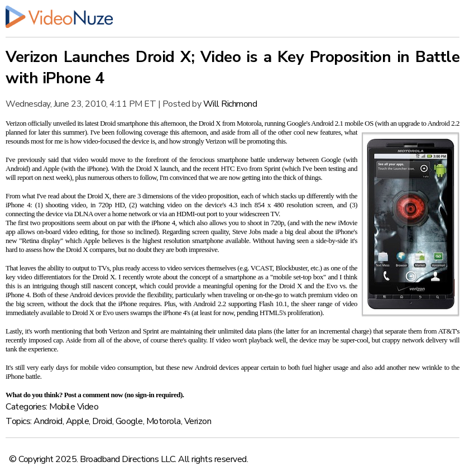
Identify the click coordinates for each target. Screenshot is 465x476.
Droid (102, 421)
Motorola (164, 421)
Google (129, 421)
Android (48, 421)
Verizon (198, 421)
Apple (78, 421)
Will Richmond (230, 104)
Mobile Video (74, 407)
